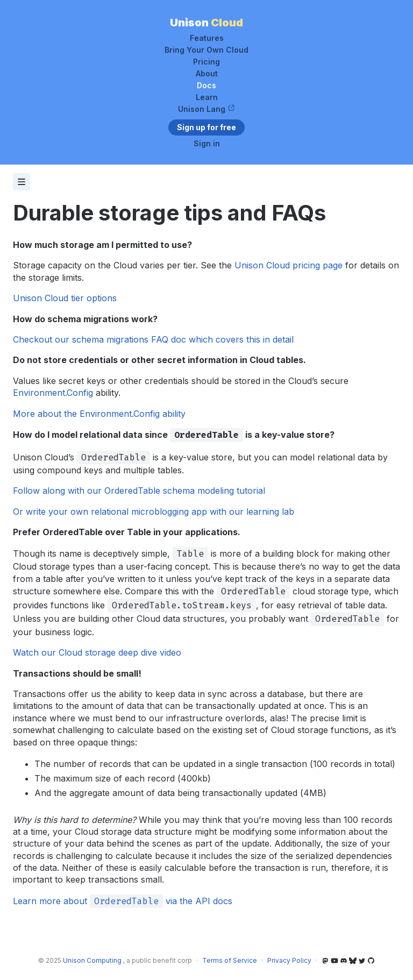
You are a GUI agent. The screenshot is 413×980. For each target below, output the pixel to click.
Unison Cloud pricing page (289, 265)
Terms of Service (230, 960)
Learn (207, 97)
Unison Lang (206, 109)
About (207, 74)
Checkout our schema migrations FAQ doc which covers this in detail (153, 339)
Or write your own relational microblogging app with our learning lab (154, 512)
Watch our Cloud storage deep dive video (97, 652)
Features (207, 38)
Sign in (207, 144)
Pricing (206, 62)
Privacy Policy (289, 960)
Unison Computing (93, 960)
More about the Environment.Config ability (99, 414)
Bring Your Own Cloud (206, 50)
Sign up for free (206, 127)
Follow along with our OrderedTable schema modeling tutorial (139, 491)
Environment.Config (53, 393)
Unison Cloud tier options (65, 298)
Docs (206, 86)
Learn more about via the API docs (123, 901)
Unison (206, 23)
